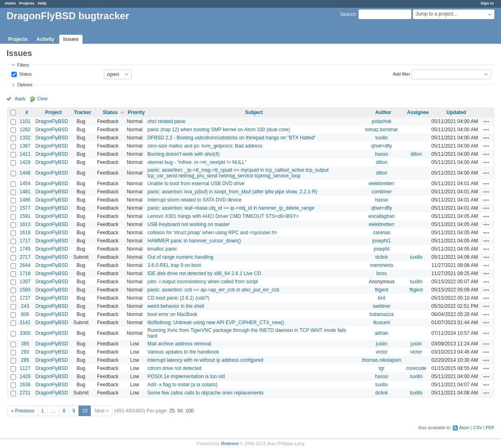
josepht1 (381, 241)
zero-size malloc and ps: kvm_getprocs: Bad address (205, 146)
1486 (25, 200)
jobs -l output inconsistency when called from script (203, 282)
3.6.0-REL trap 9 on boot (174, 265)
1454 (25, 184)
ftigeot (381, 290)
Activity (45, 39)
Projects (27, 3)
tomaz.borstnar (382, 130)
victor (381, 352)
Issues (71, 39)
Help (42, 3)
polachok (382, 121)
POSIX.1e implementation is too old (186, 376)
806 (25, 314)
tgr (382, 368)
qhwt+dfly (381, 146)
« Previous (23, 411)
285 (25, 360)
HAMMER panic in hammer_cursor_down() (194, 241)
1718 (25, 273)
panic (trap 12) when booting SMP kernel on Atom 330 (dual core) (219, 130)
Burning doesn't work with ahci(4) (183, 154)
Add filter (401, 74)
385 (25, 344)
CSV (477, 428)
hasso (382, 154)
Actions (486, 121)
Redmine (230, 444)
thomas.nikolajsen (382, 360)
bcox (381, 273)
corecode (416, 368)
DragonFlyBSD (52, 121)
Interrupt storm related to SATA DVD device (195, 200)
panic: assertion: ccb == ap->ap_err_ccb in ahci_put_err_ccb (214, 290)
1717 (25, 241)
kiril (382, 298)
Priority (136, 112)
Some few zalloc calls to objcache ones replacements (206, 393)
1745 (25, 249)
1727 (25, 298)
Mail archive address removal (179, 344)
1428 (25, 376)
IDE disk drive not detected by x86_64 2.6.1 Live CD (204, 273)
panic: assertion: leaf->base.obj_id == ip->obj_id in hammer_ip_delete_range (231, 208)
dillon (416, 154)
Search (348, 14)
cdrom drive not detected (174, 368)
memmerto (381, 265)
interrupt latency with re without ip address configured (205, 360)
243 (25, 306)
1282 (25, 130)
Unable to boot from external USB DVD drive (196, 184)
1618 (25, 233)
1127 (25, 368)
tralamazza (381, 314)
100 (190, 411)
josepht (381, 249)
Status (25, 74)
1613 (25, 224)
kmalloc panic (162, 249)
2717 (25, 257)
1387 (25, 146)
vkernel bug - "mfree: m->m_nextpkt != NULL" (197, 162)
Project (53, 112)
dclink (381, 257)
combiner (381, 192)
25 (172, 411)
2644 (25, 265)
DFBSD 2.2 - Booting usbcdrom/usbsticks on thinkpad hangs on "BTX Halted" (232, 138)
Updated (456, 112)
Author (383, 112)
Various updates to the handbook (183, 352)
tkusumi (381, 323)
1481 (25, 192)
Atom (464, 428)
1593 (25, 290)
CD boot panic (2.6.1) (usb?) (178, 298)
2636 (25, 385)
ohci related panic (167, 121)
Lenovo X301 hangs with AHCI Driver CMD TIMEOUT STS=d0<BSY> (223, 216)
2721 (25, 393)
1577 (25, 208)
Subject (254, 112)
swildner (382, 306)
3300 (25, 333)
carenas (381, 233)
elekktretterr (381, 184)
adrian (381, 333)
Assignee (418, 112)
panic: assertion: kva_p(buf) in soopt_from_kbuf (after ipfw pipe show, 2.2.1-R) (233, 192)
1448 (25, 173)
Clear (42, 99)
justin (382, 344)
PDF (490, 428)
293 (25, 352)
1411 (25, 154)
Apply (20, 99)
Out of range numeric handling (180, 257)
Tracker (83, 112)
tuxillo (381, 138)
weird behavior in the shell (176, 306)
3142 (25, 323)
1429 (25, 162)
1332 (25, 138)
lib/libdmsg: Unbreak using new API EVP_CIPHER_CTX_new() (216, 323)
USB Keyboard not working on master (189, 224)
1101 (25, 121)
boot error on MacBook (172, 314)
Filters (23, 65)
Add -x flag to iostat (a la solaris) (182, 385)
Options (25, 85)
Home (10, 3)
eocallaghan (381, 216)
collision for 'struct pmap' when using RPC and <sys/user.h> (212, 233)
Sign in (487, 3)
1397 (25, 282)
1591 (25, 216)
